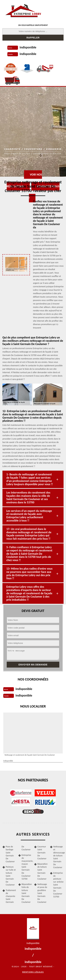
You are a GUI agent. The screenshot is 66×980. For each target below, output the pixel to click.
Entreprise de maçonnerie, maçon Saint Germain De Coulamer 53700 (27, 867)
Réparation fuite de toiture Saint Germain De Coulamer (27, 893)
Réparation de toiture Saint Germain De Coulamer (42, 871)
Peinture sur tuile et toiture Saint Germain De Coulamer (11, 876)
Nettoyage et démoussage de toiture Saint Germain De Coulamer (58, 857)
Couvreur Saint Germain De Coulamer (42, 853)
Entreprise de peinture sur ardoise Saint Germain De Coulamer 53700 (58, 885)
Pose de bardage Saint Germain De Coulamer (10, 854)
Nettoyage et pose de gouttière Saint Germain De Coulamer (42, 893)
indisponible (28, 47)
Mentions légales (33, 972)
